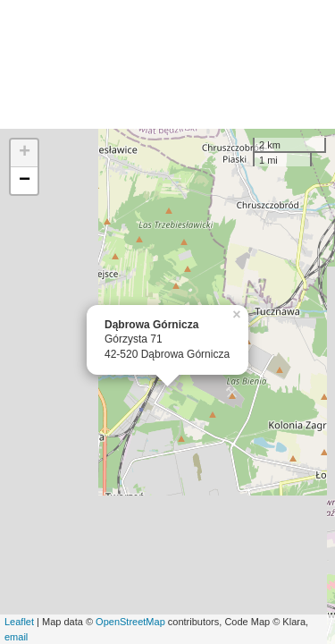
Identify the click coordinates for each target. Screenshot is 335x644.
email (16, 637)
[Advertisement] (167, 64)
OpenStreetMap (130, 622)
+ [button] (25, 153)
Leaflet (19, 622)
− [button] (25, 181)
